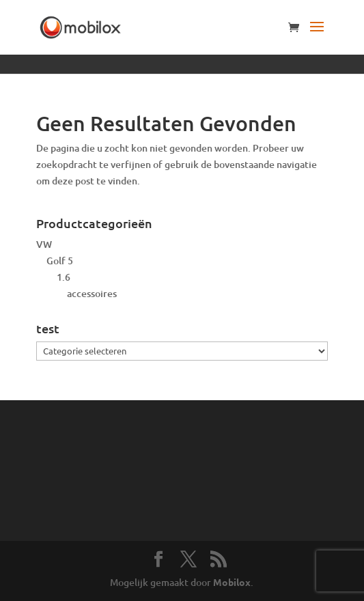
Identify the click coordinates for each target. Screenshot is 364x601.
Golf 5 (60, 261)
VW (44, 244)
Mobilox (232, 582)
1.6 (64, 277)
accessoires (92, 293)
